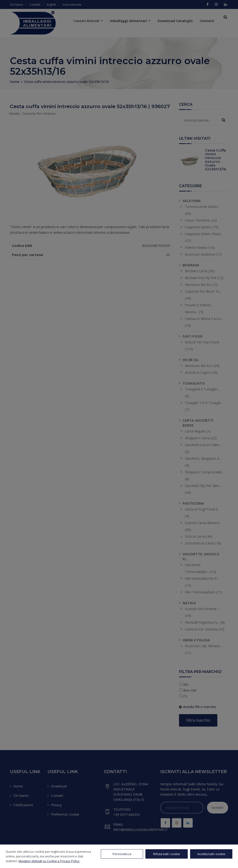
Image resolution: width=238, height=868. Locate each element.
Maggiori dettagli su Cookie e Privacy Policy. (49, 861)
